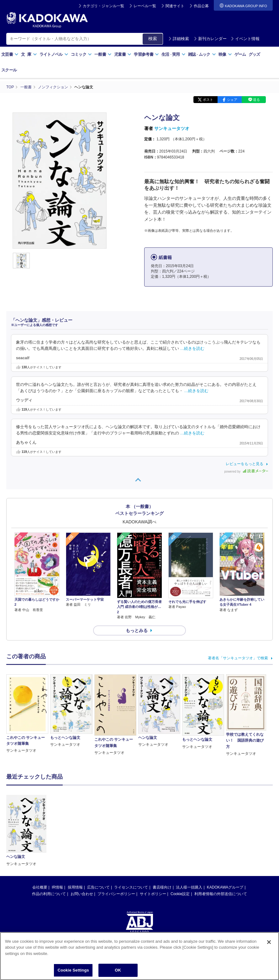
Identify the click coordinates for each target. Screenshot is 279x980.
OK (118, 970)
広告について (98, 829)
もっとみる (137, 630)
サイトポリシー (153, 836)
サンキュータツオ (172, 128)
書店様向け (162, 829)
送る (256, 100)
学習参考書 (146, 54)
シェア (232, 100)
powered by (246, 472)
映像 (225, 54)
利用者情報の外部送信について (221, 836)
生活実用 (174, 54)
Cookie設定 (180, 836)
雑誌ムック (202, 54)
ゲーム (240, 54)
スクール (9, 70)
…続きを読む (192, 349)
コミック (81, 54)
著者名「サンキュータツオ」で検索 (238, 658)
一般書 (103, 54)
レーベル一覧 (145, 6)
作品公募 (201, 6)
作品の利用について (49, 836)
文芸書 (10, 54)
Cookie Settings (73, 970)
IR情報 (57, 829)
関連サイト (175, 6)
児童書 (123, 54)
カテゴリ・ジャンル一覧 (103, 6)
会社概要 (40, 829)
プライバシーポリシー (116, 836)
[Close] (269, 942)
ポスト (208, 100)
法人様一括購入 (189, 829)
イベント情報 (245, 39)
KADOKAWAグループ (225, 829)
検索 (153, 39)
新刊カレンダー (210, 39)
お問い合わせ (82, 836)
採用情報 (75, 829)
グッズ (254, 54)
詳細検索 (179, 39)
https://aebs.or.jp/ (117, 894)
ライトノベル (54, 54)
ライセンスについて (131, 829)
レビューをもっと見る (245, 464)
